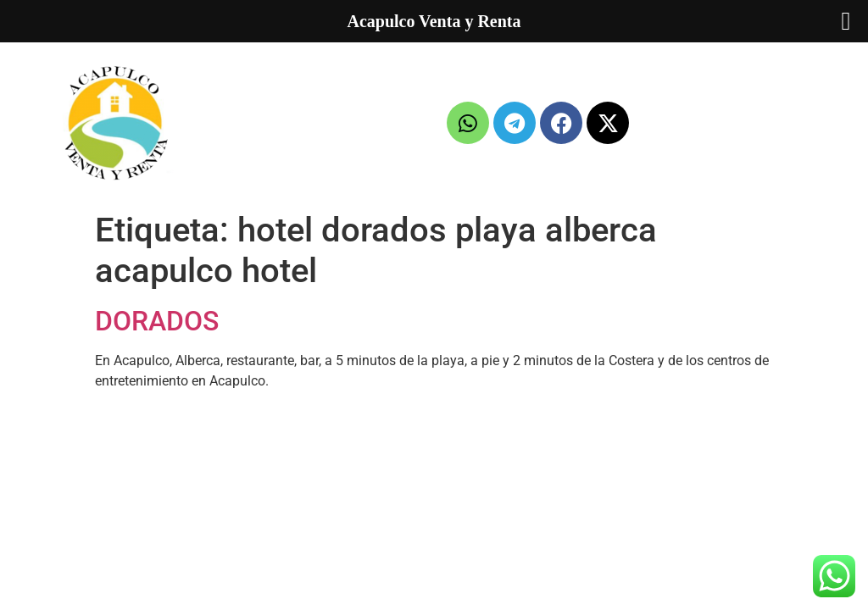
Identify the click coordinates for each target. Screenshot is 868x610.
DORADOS (157, 321)
